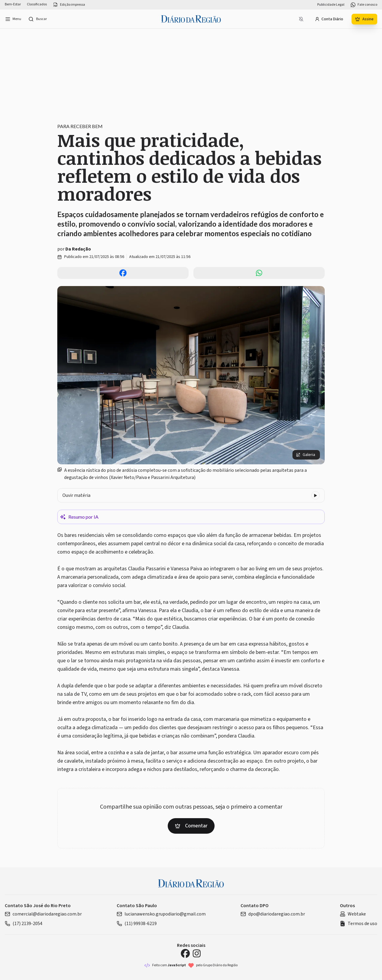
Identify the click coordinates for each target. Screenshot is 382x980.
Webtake (353, 914)
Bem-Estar (13, 4)
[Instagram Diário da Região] (197, 953)
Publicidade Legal (331, 5)
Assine (364, 19)
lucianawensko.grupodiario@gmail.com (161, 914)
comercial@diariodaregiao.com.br (43, 914)
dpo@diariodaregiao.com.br (273, 914)
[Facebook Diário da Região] (185, 953)
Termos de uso (359, 924)
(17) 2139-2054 (24, 924)
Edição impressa (69, 5)
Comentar (191, 826)
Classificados (37, 4)
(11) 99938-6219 (137, 924)
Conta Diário (329, 19)
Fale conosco (364, 5)
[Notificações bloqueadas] (301, 19)
